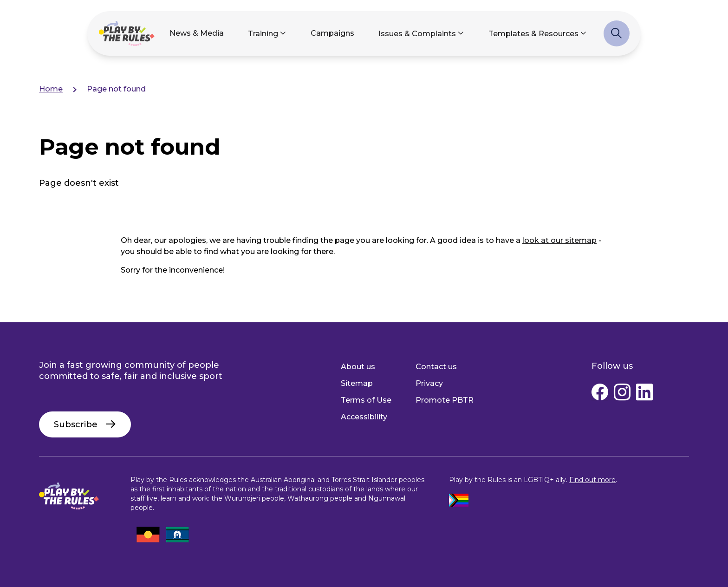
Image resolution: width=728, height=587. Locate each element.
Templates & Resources (533, 34)
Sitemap (357, 383)
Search (617, 38)
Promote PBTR (445, 400)
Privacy (429, 383)
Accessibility (364, 417)
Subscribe (76, 424)
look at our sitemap (559, 240)
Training (263, 34)
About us (358, 367)
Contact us (436, 367)
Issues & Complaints (417, 34)
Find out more (592, 480)
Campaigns (332, 33)
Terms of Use (366, 400)
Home (51, 89)
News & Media (197, 33)
